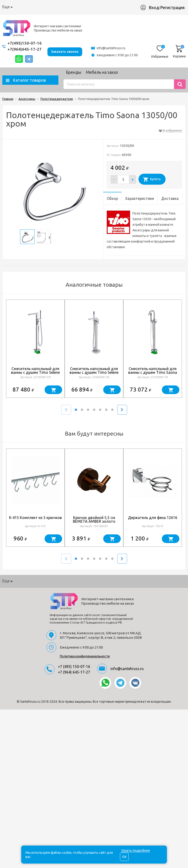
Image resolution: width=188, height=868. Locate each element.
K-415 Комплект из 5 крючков (35, 518)
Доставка (61, 7)
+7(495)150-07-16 (25, 43)
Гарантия (82, 7)
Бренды (74, 72)
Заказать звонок (65, 51)
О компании (13, 7)
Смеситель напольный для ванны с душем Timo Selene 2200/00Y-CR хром (94, 372)
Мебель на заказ (102, 72)
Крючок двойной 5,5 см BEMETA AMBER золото (94, 519)
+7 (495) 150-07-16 (74, 667)
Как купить (38, 7)
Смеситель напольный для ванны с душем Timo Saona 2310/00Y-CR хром (153, 372)
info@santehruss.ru (111, 48)
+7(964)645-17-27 (25, 49)
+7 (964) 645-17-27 (74, 672)
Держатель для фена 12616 (153, 518)
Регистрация (175, 7)
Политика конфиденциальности (85, 656)
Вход (156, 7)
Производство (108, 7)
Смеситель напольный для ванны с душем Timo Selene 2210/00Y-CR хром (35, 372)
